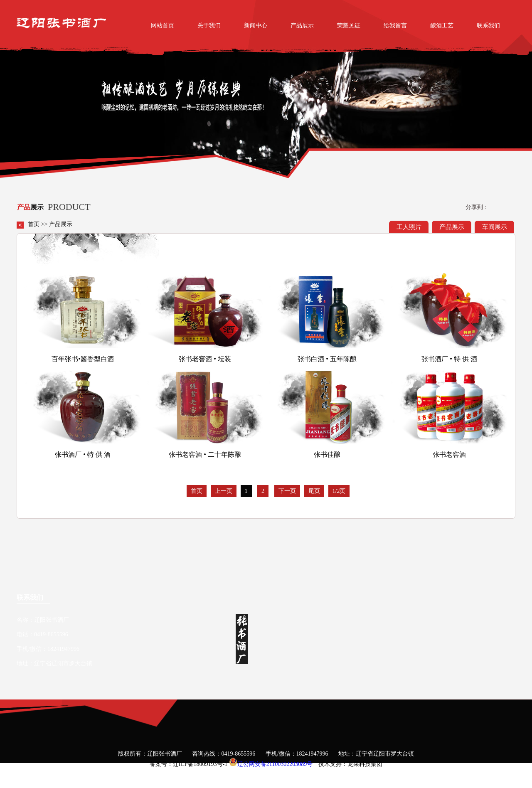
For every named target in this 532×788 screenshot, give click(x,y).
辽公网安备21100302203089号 (275, 764)
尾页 (314, 491)
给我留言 (395, 26)
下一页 (287, 491)
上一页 (224, 491)
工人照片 (409, 227)
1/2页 (339, 491)
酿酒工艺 (442, 26)
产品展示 (302, 26)
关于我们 (209, 26)
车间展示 (495, 227)
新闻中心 (256, 26)
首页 (34, 224)
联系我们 (488, 26)
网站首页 (163, 26)
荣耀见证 (349, 26)
